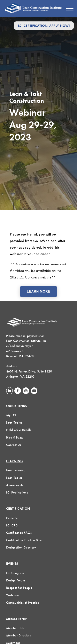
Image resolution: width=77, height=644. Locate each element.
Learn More (39, 291)
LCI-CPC (12, 518)
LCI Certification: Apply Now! (44, 25)
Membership (17, 619)
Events (12, 564)
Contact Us (14, 445)
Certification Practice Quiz (25, 540)
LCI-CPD (12, 525)
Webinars (13, 595)
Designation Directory (21, 547)
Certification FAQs (19, 533)
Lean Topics (14, 422)
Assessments (15, 485)
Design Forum (16, 580)
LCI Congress (15, 573)
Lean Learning (16, 470)
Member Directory (19, 635)
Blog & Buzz (15, 437)
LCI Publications (17, 492)
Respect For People (19, 588)
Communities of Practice (23, 603)
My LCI (11, 415)
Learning (15, 461)
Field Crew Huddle (19, 430)
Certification (18, 509)
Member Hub (15, 628)
